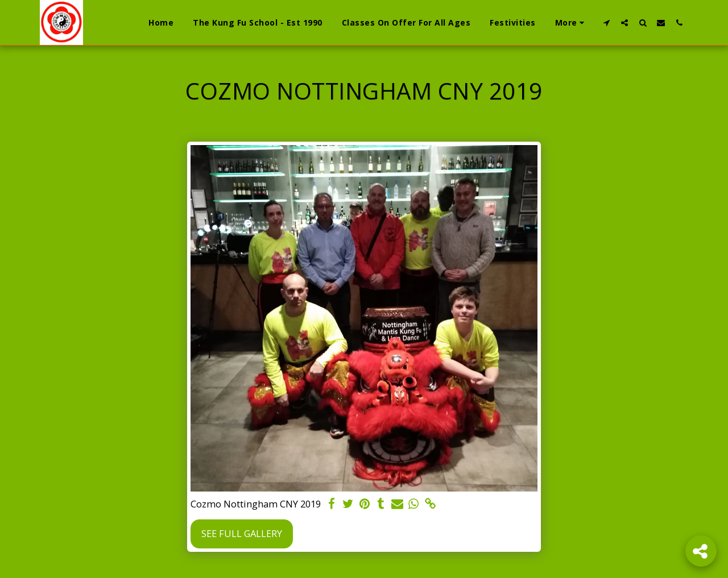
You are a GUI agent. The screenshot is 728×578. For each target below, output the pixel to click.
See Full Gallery (242, 533)
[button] (606, 22)
